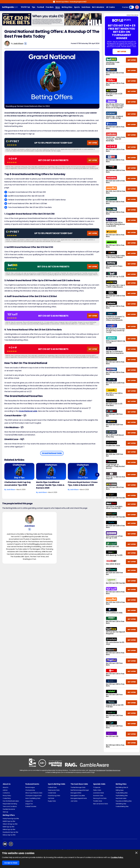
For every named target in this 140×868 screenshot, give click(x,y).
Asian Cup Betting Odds (33, 798)
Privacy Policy (7, 796)
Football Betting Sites (122, 806)
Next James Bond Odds (101, 804)
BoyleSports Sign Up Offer (10, 832)
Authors (5, 790)
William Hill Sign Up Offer (10, 824)
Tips (33, 7)
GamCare (92, 770)
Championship (30, 790)
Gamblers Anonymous (113, 770)
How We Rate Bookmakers (11, 801)
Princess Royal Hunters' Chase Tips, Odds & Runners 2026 (83, 484)
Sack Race (86, 7)
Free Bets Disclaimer (9, 809)
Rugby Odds (52, 801)
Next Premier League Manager (80, 790)
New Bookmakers (121, 798)
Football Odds (52, 787)
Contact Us (6, 793)
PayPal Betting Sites (122, 796)
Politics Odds (97, 790)
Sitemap (5, 812)
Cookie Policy (7, 798)
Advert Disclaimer (132, 15)
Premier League (30, 787)
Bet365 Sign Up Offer (9, 821)
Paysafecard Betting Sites (124, 801)
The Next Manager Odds (78, 787)
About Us (5, 787)
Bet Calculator (98, 7)
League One (29, 801)
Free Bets (50, 7)
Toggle (132, 7)
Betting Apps (120, 790)
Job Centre (74, 801)
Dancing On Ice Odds (100, 798)
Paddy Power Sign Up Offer (11, 819)
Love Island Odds (99, 793)
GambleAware (101, 770)
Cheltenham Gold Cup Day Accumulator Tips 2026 (18, 484)
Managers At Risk (76, 793)
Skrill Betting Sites (121, 804)
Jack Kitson (18, 43)
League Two (29, 804)
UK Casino (110, 7)
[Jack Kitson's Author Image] (30, 520)
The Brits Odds (98, 801)
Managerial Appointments (79, 798)
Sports (77, 7)
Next (97, 475)
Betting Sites (67, 7)
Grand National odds (28, 411)
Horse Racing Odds (54, 796)
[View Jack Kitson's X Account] (25, 43)
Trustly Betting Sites (122, 793)
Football (40, 7)
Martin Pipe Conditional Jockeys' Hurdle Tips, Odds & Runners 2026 (50, 485)
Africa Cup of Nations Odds (34, 793)
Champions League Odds (34, 796)
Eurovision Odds (98, 796)
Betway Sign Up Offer (9, 835)
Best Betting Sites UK (122, 787)
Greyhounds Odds (54, 790)
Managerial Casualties (78, 796)
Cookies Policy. (117, 857)
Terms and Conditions (10, 806)
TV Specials (97, 787)
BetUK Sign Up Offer (9, 827)
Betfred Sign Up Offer (9, 829)
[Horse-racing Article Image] (19, 471)
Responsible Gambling (10, 804)
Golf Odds (51, 798)
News (58, 7)
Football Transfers (31, 806)
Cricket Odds (52, 793)
